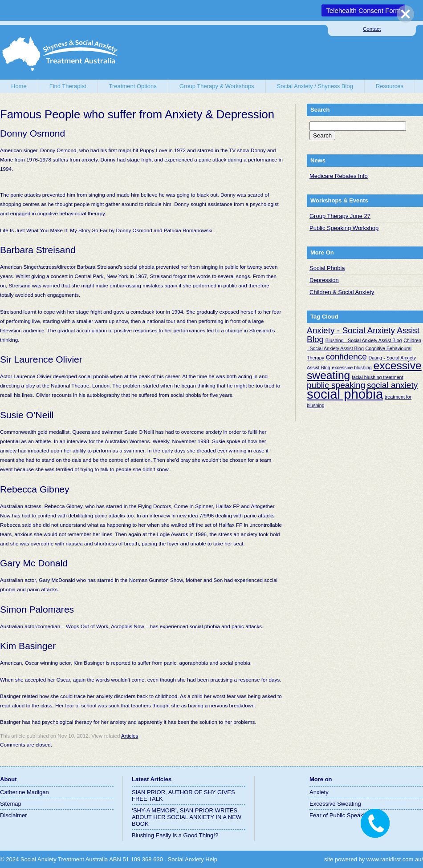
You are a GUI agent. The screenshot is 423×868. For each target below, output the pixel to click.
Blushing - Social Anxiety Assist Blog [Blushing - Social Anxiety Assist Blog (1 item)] (364, 340)
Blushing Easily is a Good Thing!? (175, 835)
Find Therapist (68, 86)
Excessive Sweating (335, 804)
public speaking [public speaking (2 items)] (336, 385)
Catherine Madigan (24, 792)
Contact (372, 29)
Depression (324, 280)
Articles (130, 736)
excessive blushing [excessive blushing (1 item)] (352, 367)
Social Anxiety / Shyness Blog (315, 86)
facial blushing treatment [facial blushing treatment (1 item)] (378, 377)
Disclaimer (14, 815)
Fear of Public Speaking (340, 815)
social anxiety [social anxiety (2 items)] (392, 385)
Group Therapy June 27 (340, 216)
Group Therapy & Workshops (217, 86)
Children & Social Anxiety (342, 292)
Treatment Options (133, 86)
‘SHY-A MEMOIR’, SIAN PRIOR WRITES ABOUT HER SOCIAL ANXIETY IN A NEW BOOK (187, 817)
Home (19, 86)
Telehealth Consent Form (363, 10)
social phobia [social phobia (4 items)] (345, 394)
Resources (390, 86)
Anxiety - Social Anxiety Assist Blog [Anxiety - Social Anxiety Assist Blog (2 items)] (363, 335)
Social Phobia (327, 268)
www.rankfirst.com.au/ (395, 859)
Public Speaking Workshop (344, 228)
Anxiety (319, 792)
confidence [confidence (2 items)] (346, 357)
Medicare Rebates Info (339, 176)
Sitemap (11, 804)
